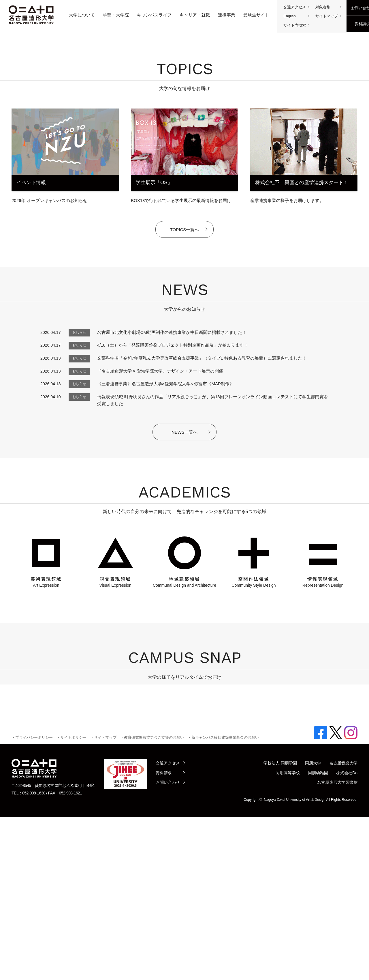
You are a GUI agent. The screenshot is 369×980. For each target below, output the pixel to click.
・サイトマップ (103, 900)
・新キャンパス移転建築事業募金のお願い (223, 900)
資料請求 (164, 936)
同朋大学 (313, 926)
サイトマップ (327, 16)
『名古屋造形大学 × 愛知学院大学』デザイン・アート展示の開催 (160, 525)
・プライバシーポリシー (32, 900)
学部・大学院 (116, 15)
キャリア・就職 (195, 15)
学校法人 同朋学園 (280, 926)
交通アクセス (295, 7)
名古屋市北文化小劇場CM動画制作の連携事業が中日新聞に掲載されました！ (172, 486)
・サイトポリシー (71, 900)
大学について (82, 15)
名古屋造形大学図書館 (337, 945)
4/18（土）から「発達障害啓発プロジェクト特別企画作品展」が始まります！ (173, 499)
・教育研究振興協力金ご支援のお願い (152, 900)
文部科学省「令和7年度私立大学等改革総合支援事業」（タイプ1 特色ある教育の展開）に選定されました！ (202, 512)
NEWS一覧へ (184, 586)
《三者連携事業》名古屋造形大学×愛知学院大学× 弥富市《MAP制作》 (165, 538)
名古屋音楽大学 (343, 926)
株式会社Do (347, 936)
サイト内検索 (295, 25)
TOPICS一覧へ (185, 384)
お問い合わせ (168, 945)
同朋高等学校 (288, 936)
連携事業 (227, 15)
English (290, 16)
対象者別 (323, 7)
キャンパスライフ (154, 15)
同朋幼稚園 (318, 936)
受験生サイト (256, 15)
